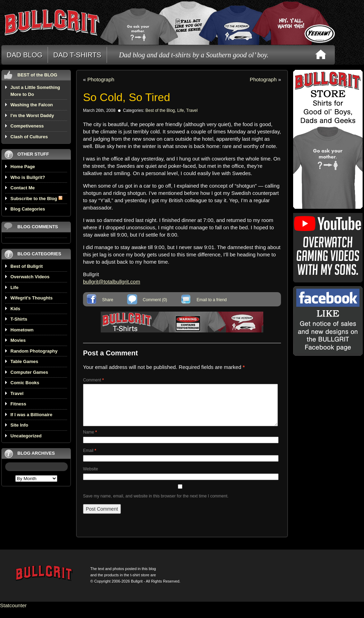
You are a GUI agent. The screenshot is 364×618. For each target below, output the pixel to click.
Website (90, 477)
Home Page (23, 167)
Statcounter (13, 614)
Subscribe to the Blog (36, 199)
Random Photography (34, 351)
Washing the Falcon (32, 105)
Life (14, 287)
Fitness (18, 404)
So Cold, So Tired (127, 97)
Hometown (22, 330)
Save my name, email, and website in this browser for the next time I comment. (156, 504)
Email (90, 459)
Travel (17, 393)
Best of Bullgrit (27, 266)
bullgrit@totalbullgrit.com (111, 282)
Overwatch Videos (30, 277)
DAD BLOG (24, 55)
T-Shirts (19, 319)
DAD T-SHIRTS (77, 55)
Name (90, 440)
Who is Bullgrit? (28, 177)
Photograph (101, 79)
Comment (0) (155, 300)
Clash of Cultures (29, 137)
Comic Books (25, 383)
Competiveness (27, 126)
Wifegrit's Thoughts (31, 298)
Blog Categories (28, 209)
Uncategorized (26, 436)
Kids (15, 309)
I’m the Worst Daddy (32, 116)
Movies (18, 340)
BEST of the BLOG (37, 75)
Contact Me (23, 188)
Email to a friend (212, 300)
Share (108, 300)
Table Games (24, 361)
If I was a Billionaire (31, 415)
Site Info (19, 425)
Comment (93, 380)
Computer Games (29, 372)
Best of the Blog (160, 110)
